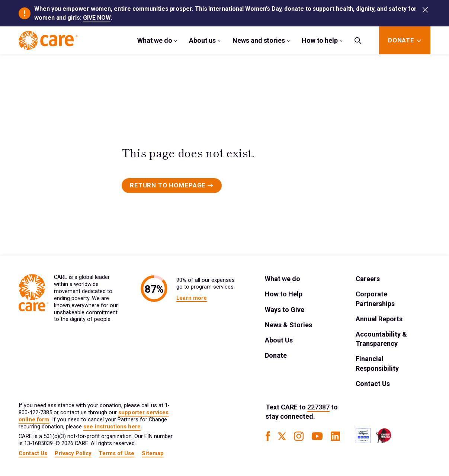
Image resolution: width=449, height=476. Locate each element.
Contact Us (373, 384)
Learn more (192, 298)
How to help (320, 40)
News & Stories (288, 325)
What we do (155, 40)
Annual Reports (379, 319)
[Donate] (401, 40)
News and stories (259, 40)
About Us (279, 340)
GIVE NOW (97, 18)
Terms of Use (116, 454)
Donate (276, 355)
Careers (368, 279)
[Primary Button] (172, 186)
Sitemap (153, 454)
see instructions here (112, 427)
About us (202, 40)
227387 (318, 407)
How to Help (284, 294)
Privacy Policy (73, 454)
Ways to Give (285, 310)
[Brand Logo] (48, 40)
